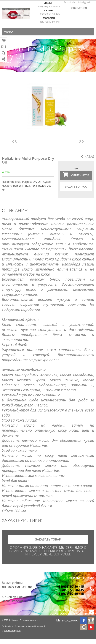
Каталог (22, 62)
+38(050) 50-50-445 (49, 14)
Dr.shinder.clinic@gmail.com (79, 2)
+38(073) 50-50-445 (49, 22)
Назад (87, 156)
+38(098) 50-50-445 (49, 6)
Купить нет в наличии (76, 176)
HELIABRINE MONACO (44, 62)
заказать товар (48, 539)
